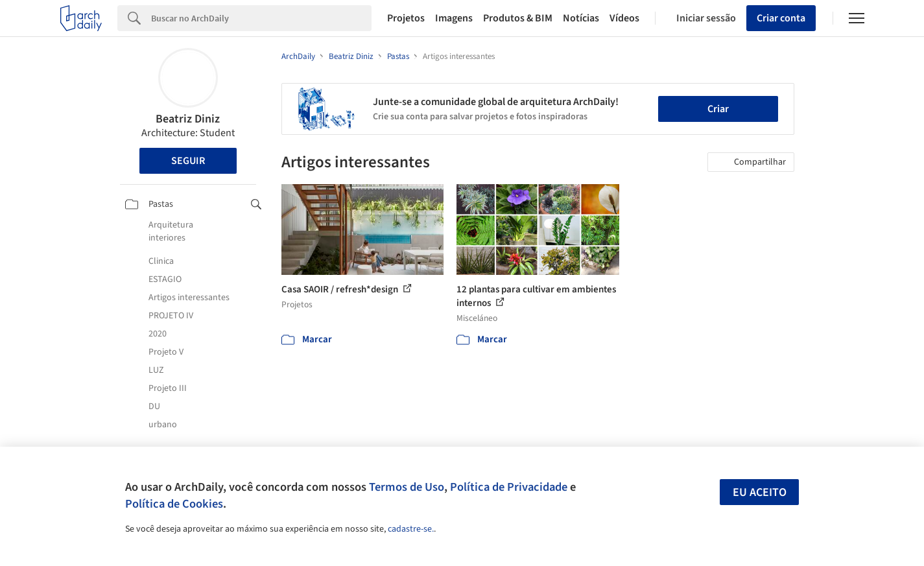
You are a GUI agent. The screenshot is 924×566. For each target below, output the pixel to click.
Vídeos (624, 18)
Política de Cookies (174, 504)
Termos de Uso (407, 487)
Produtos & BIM (518, 18)
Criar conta (781, 18)
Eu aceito (760, 492)
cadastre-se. (411, 529)
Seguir (188, 161)
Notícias (581, 18)
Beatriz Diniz (188, 119)
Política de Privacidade (509, 487)
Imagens (454, 18)
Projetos (406, 18)
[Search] (262, 18)
